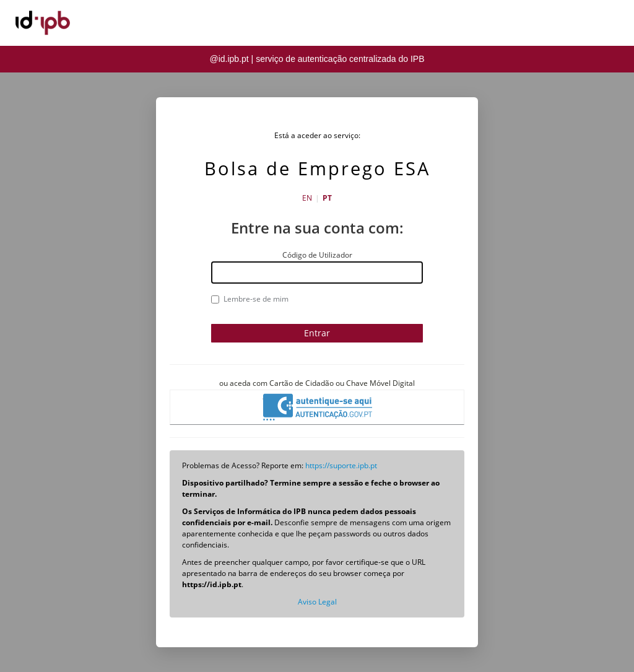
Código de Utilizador (317, 255)
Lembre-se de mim (250, 299)
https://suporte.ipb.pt (341, 465)
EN (307, 198)
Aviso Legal (317, 602)
